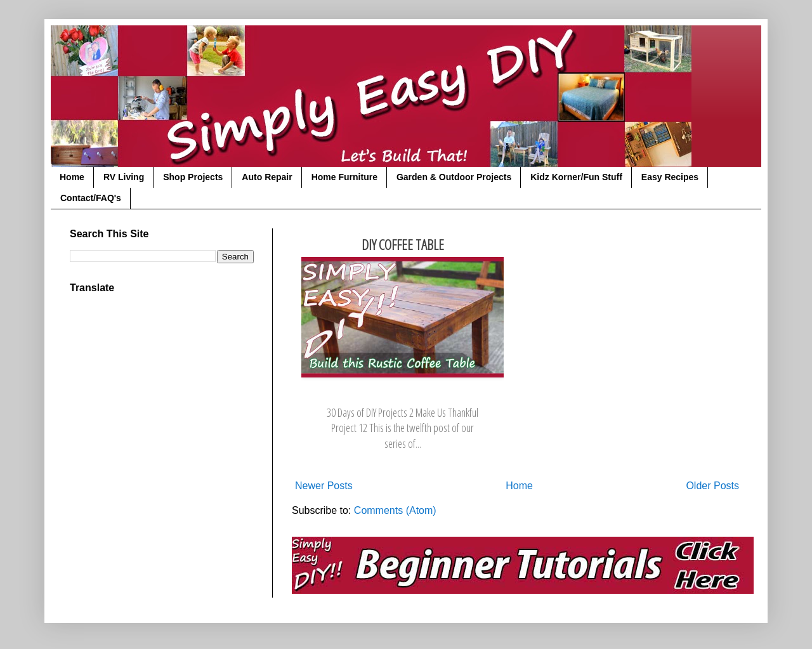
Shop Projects (193, 177)
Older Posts (712, 486)
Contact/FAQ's (91, 198)
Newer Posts (324, 486)
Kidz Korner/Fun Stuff (576, 177)
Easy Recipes (670, 177)
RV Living (124, 177)
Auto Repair (267, 177)
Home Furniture (344, 177)
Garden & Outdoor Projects (454, 177)
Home (72, 177)
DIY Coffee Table (403, 245)
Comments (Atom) (395, 510)
